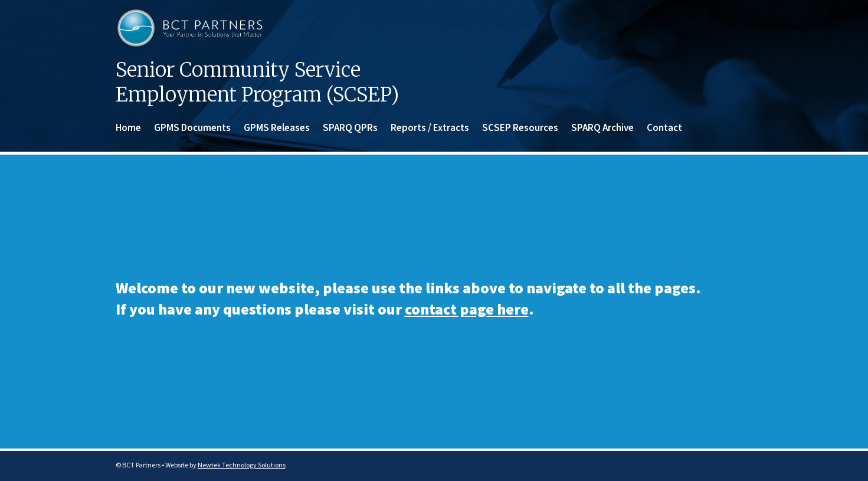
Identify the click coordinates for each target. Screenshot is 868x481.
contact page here (467, 309)
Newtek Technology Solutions (242, 465)
